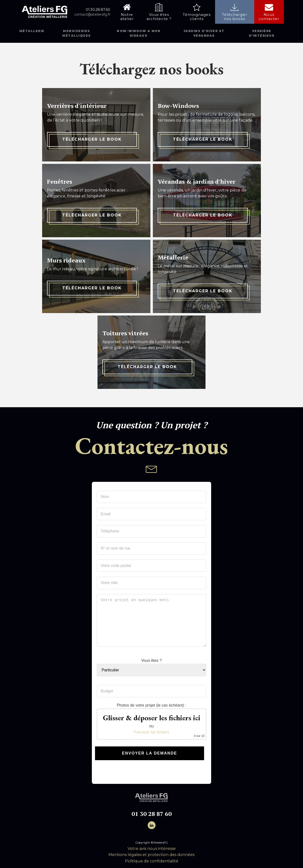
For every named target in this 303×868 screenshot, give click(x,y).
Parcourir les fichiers (151, 732)
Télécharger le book (92, 139)
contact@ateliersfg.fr (92, 14)
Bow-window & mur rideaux (139, 33)
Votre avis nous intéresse (152, 849)
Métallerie (32, 31)
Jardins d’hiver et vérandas (204, 33)
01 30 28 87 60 (152, 814)
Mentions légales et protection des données (151, 855)
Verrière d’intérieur (262, 33)
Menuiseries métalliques (77, 33)
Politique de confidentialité (152, 861)
